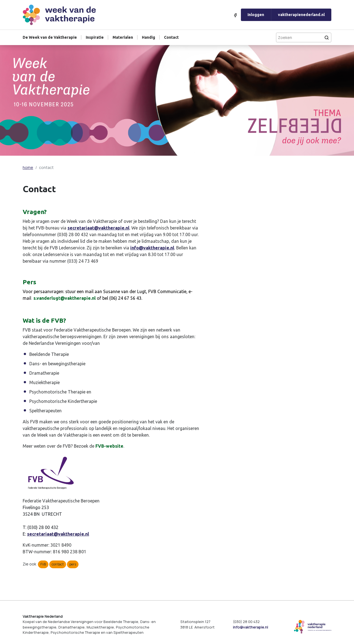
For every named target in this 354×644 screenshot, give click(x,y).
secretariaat (40, 534)
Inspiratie (95, 37)
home (28, 167)
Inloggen (256, 15)
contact (58, 564)
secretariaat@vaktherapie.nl (98, 228)
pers (73, 564)
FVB (43, 564)
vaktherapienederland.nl (301, 15)
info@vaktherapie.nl (152, 248)
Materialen (123, 37)
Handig (149, 37)
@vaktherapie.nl (71, 534)
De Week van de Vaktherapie (50, 37)
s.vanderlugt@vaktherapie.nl (65, 298)
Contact (171, 37)
